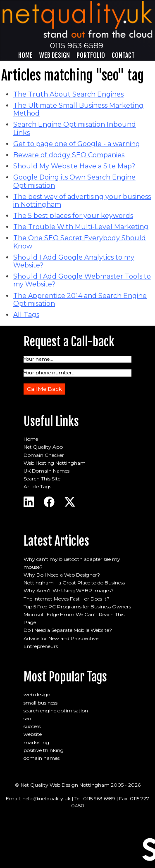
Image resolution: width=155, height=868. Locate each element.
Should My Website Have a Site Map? (74, 166)
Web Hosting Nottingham (55, 463)
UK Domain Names (46, 471)
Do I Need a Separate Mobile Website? (68, 630)
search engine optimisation (56, 711)
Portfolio (91, 55)
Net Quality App (43, 447)
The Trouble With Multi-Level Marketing (81, 227)
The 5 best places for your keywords (73, 216)
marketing (36, 742)
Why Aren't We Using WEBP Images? (69, 590)
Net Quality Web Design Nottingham (65, 785)
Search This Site (42, 479)
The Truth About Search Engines (68, 94)
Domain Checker (44, 455)
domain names (42, 758)
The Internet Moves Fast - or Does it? (67, 599)
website (33, 734)
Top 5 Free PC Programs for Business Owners (77, 607)
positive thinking (44, 750)
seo (27, 718)
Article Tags (37, 486)
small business (41, 703)
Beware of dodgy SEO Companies (69, 155)
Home (25, 55)
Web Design (55, 55)
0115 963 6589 (77, 45)
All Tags (26, 315)
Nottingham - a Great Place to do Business (74, 583)
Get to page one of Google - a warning (77, 144)
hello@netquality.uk (46, 798)
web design (37, 694)
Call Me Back (44, 389)
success (32, 726)
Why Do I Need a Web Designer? (62, 575)
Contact (123, 55)
